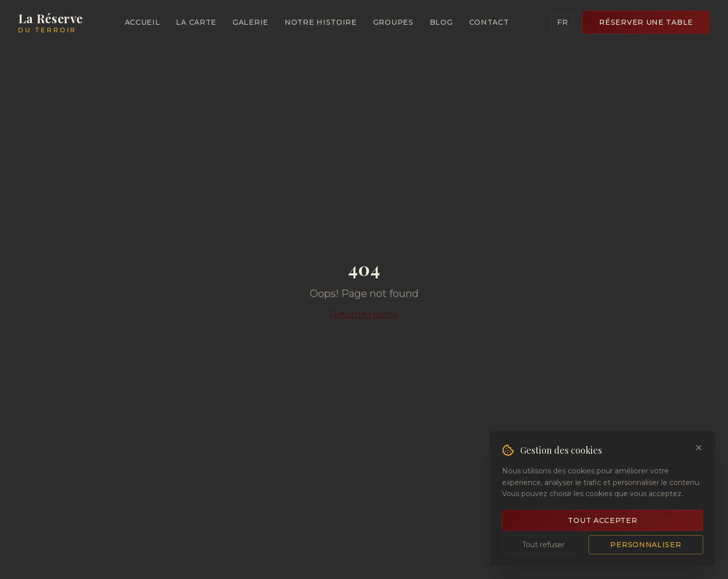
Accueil (143, 22)
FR (562, 22)
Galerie (251, 22)
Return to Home (364, 315)
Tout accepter (602, 520)
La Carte (196, 22)
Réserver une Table (646, 22)
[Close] (699, 448)
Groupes (393, 22)
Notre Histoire (321, 22)
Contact (489, 22)
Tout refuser (543, 545)
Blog (441, 22)
